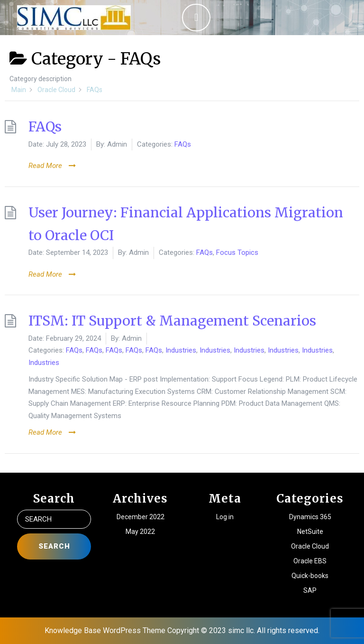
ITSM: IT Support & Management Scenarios (172, 321)
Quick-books (310, 576)
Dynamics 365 (310, 517)
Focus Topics (237, 252)
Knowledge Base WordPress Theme (105, 630)
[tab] (196, 18)
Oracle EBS (310, 561)
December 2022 (141, 517)
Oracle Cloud (310, 546)
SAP (310, 590)
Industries (181, 350)
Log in (225, 517)
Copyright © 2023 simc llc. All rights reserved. (243, 630)
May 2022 (140, 532)
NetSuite (310, 532)
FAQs (45, 127)
